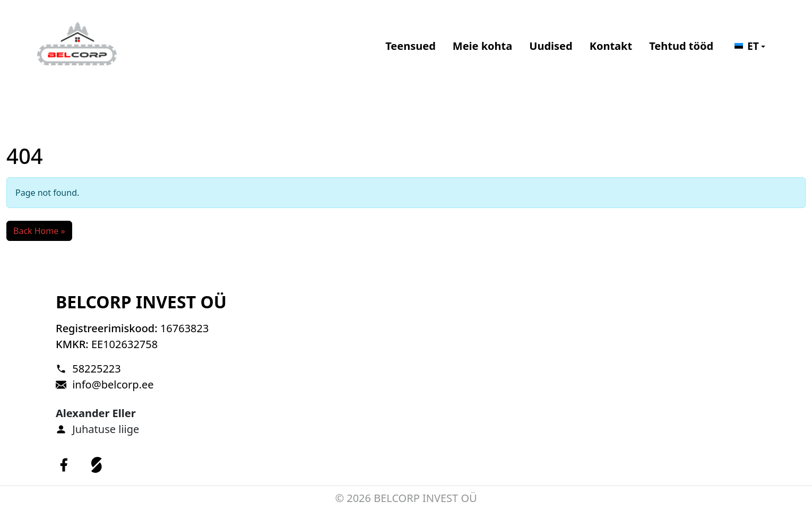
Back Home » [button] (39, 231)
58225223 (97, 369)
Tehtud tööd (681, 46)
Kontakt (611, 46)
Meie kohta (482, 46)
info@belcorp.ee (113, 384)
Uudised (551, 46)
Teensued (411, 46)
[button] (750, 46)
